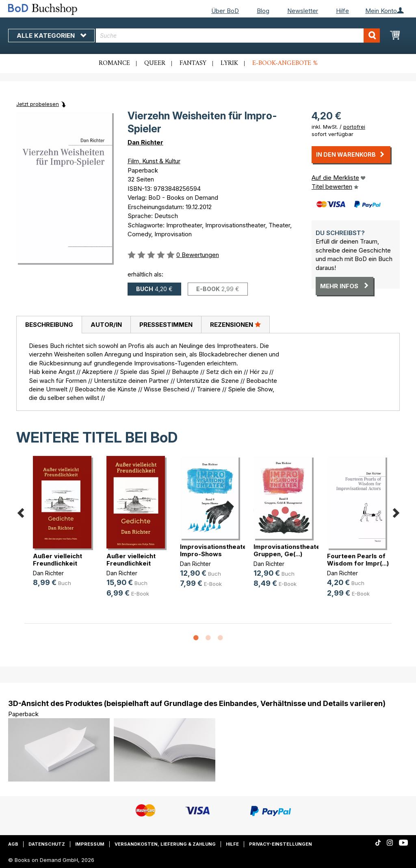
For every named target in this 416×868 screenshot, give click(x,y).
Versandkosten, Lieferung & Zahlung (165, 844)
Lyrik (229, 63)
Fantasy (193, 63)
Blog (263, 11)
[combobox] (238, 36)
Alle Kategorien (51, 36)
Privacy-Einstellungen (281, 844)
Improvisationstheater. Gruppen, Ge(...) (289, 550)
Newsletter (303, 11)
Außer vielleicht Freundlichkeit (57, 560)
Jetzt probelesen (38, 104)
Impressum (90, 844)
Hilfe (342, 11)
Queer (155, 63)
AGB (13, 844)
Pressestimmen (166, 325)
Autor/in (106, 325)
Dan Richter (145, 142)
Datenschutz (47, 844)
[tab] (49, 325)
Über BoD (225, 11)
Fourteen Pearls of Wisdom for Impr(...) (358, 560)
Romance (114, 63)
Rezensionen (235, 324)
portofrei (354, 127)
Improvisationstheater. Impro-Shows (215, 550)
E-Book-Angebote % (285, 63)
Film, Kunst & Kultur (154, 161)
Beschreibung (49, 325)
